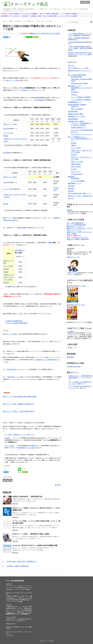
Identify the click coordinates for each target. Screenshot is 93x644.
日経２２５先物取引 (77, 109)
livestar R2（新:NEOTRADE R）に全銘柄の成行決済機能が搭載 (35, 545)
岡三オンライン (76, 172)
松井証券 (6, 283)
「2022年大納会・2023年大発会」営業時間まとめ (19, 562)
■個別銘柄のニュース (75, 183)
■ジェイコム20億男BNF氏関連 (76, 225)
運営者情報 (70, 357)
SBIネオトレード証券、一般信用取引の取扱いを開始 (31, 534)
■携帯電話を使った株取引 (76, 121)
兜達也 (27, 423)
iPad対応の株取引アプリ (79, 128)
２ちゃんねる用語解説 (78, 181)
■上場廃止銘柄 (73, 111)
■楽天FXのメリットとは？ (75, 227)
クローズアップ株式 (48, 641)
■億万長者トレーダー (75, 86)
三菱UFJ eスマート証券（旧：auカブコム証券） (9, 277)
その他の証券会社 (77, 174)
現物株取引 (41, 100)
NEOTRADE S (12, 370)
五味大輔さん (75, 92)
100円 (37, 124)
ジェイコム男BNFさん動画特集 (81, 100)
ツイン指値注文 (20, 619)
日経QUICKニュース (13, 377)
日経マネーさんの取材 (74, 273)
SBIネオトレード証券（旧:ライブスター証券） (46, 33)
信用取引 (8, 153)
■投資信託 (71, 188)
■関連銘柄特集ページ (75, 102)
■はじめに (71, 66)
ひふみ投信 (70, 331)
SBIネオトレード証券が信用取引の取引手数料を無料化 (20, 397)
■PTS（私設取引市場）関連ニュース (80, 193)
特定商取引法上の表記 (74, 366)
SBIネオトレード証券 (12, 80)
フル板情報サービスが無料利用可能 (45, 360)
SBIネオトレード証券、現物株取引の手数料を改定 (19, 404)
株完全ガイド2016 (80, 286)
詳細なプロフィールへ (74, 257)
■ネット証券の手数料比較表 (77, 75)
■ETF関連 (71, 186)
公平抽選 (31, 446)
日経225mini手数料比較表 (14, 321)
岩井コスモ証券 (76, 167)
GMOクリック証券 (77, 162)
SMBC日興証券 (76, 164)
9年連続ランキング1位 (28, 90)
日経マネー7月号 (80, 305)
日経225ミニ (75, 106)
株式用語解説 (75, 178)
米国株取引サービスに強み (26, 448)
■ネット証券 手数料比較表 (75, 223)
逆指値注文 (10, 619)
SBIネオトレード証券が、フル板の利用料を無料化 (19, 411)
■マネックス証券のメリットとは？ (78, 237)
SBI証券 (6, 136)
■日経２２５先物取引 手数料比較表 (78, 239)
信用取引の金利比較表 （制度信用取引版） (28, 497)
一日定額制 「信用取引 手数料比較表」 (16, 566)
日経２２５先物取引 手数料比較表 (17, 323)
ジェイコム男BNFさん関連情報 (81, 97)
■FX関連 (71, 191)
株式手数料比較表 (77, 77)
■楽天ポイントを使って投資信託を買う (80, 196)
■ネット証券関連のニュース (77, 137)
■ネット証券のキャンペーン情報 (78, 68)
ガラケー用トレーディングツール (81, 134)
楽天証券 (6, 129)
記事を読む (15, 504)
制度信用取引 (19, 250)
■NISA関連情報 (73, 119)
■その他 (71, 198)
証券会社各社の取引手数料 (79, 84)
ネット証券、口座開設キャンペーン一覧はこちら (19, 435)
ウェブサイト (10, 635)
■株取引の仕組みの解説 (76, 114)
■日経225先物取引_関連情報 (77, 105)
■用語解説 (71, 177)
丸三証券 (74, 169)
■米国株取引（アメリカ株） (77, 116)
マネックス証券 (8, 133)
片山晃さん (74, 95)
